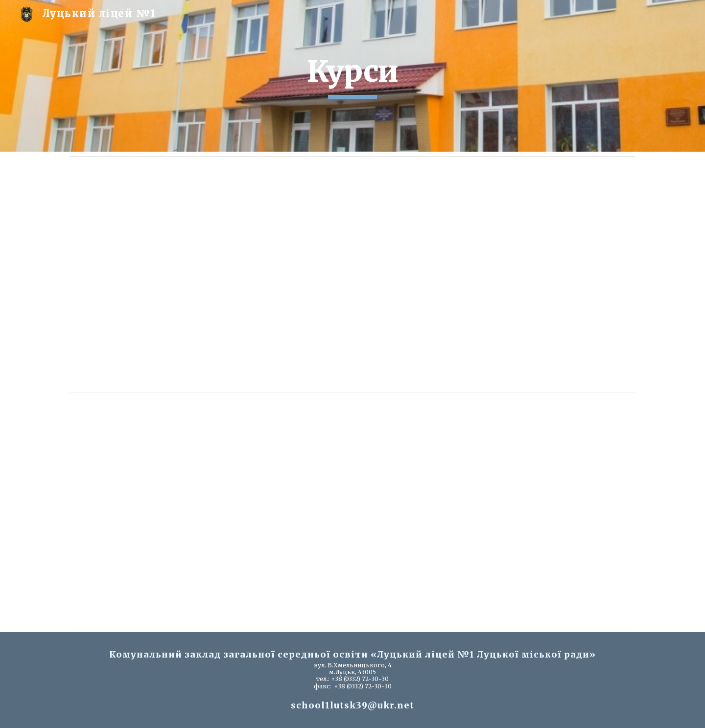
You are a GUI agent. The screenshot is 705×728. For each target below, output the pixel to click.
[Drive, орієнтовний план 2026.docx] (352, 274)
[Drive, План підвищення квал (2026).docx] (352, 510)
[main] (352, 76)
